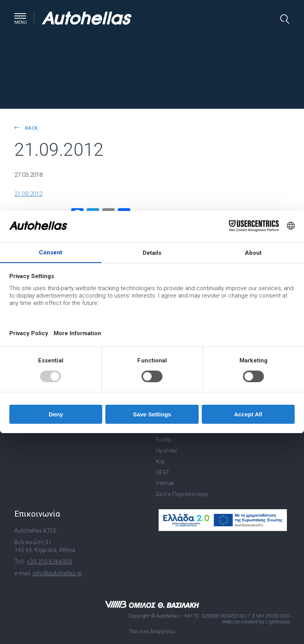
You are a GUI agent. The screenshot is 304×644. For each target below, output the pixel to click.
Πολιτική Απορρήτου (152, 631)
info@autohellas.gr (57, 573)
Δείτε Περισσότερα (182, 494)
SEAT (163, 472)
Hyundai (167, 451)
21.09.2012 (28, 194)
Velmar (165, 483)
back (26, 128)
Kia (160, 461)
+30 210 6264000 (49, 562)
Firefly (164, 440)
